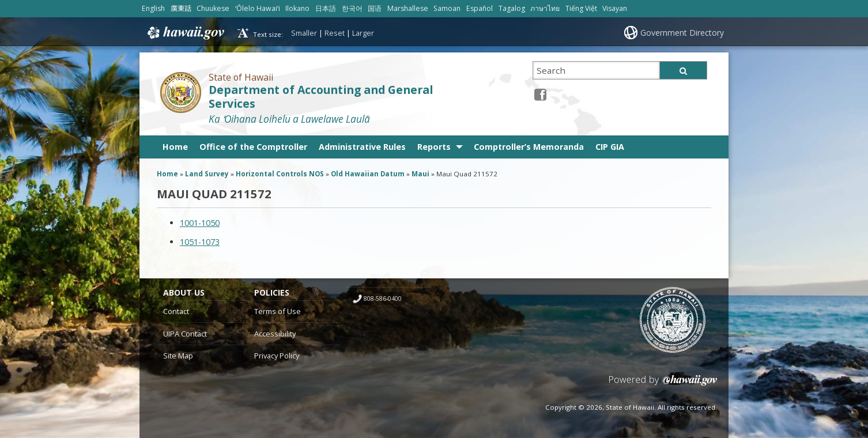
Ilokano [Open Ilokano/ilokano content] (297, 8)
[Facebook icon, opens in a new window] (540, 94)
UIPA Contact (185, 334)
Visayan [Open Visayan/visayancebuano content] (615, 8)
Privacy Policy (277, 356)
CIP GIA (610, 147)
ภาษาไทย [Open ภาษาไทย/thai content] (545, 8)
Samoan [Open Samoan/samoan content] (447, 8)
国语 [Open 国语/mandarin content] (375, 8)
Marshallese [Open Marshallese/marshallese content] (408, 8)
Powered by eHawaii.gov (663, 385)
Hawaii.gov (185, 33)
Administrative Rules (362, 147)
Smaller (304, 33)
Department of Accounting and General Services (321, 97)
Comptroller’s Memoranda (529, 147)
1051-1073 (200, 242)
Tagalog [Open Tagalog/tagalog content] (512, 8)
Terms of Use (278, 311)
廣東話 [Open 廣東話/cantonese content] (181, 8)
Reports (434, 147)
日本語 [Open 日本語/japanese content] (326, 8)
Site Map (178, 356)
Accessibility (275, 334)
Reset (335, 33)
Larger (363, 33)
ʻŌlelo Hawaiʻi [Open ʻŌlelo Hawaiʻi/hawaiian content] (258, 8)
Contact (176, 311)
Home (175, 147)
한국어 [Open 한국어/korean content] (352, 8)
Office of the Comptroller (253, 147)
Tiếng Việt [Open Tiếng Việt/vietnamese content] (581, 8)
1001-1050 (200, 223)
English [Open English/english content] (153, 8)
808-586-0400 (383, 299)
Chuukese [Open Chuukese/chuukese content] (213, 8)
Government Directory (682, 33)
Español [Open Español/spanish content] (480, 8)
